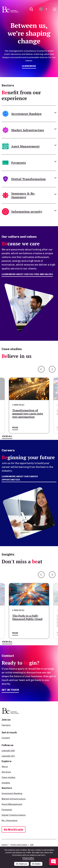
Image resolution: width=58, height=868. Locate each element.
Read (15, 428)
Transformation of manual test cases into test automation (28, 413)
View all (7, 436)
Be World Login (14, 829)
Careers (6, 725)
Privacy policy (28, 858)
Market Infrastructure (14, 799)
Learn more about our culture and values (27, 274)
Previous (41, 369)
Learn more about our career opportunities (20, 478)
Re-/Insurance (10, 820)
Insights (6, 783)
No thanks (36, 864)
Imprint (5, 845)
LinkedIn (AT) (8, 756)
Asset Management (12, 804)
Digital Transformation (14, 815)
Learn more (29, 66)
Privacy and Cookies (19, 845)
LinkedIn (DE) (8, 751)
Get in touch (10, 690)
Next (52, 369)
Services (6, 772)
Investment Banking (12, 793)
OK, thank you (22, 864)
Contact (6, 738)
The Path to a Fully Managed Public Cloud (27, 617)
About (5, 767)
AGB (32, 845)
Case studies (9, 777)
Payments (7, 810)
